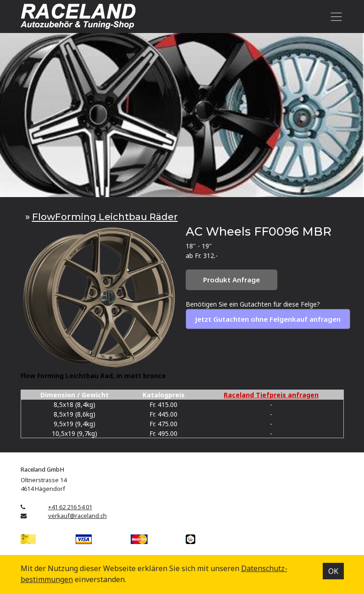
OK (333, 571)
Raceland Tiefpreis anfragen (271, 395)
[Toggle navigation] (335, 16)
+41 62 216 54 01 (70, 507)
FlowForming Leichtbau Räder (105, 217)
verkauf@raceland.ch (77, 516)
